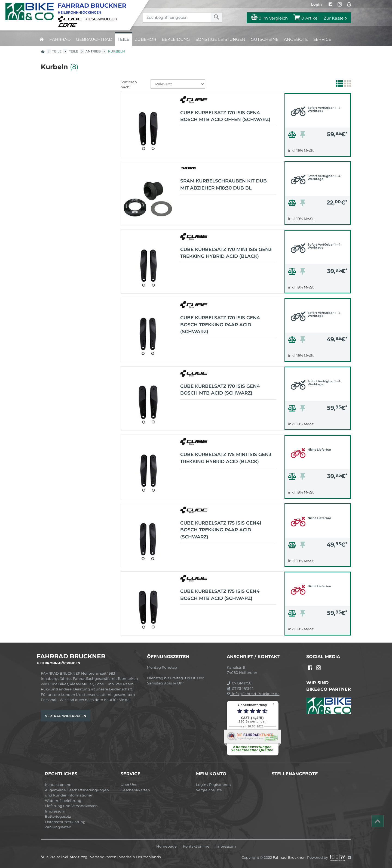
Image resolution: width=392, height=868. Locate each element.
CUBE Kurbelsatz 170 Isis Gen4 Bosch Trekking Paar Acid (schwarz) (220, 325)
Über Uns (129, 785)
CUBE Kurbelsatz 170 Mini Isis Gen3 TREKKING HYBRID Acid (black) (226, 253)
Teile (123, 39)
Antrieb (93, 51)
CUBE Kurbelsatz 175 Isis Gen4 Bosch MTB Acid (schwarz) (220, 595)
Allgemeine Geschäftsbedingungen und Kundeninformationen (77, 793)
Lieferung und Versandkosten (71, 806)
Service (322, 39)
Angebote (296, 39)
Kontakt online (58, 785)
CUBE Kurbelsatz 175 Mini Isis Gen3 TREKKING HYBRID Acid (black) (226, 458)
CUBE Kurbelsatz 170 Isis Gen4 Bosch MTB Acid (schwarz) (220, 390)
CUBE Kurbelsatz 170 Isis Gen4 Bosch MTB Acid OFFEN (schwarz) (225, 116)
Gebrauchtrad (94, 39)
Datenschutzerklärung (65, 822)
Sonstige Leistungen (220, 39)
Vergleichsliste (209, 790)
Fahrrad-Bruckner (289, 857)
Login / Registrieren (213, 785)
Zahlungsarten (58, 827)
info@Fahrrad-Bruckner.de (253, 694)
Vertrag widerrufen (66, 716)
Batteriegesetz (58, 816)
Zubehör (146, 39)
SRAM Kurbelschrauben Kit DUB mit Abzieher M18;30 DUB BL (223, 184)
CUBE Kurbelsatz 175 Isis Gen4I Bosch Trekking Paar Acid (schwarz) (221, 530)
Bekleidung (176, 39)
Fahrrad (60, 39)
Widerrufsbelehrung (63, 801)
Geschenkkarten (135, 790)
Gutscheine (265, 39)
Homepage (166, 846)
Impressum (55, 811)
